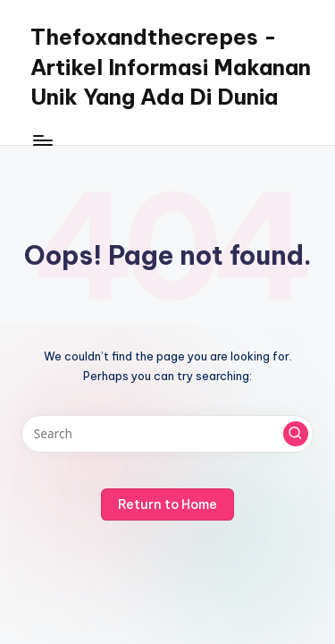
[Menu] (42, 140)
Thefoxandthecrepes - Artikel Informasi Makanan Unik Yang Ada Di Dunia (171, 67)
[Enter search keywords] (167, 434)
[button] (296, 434)
